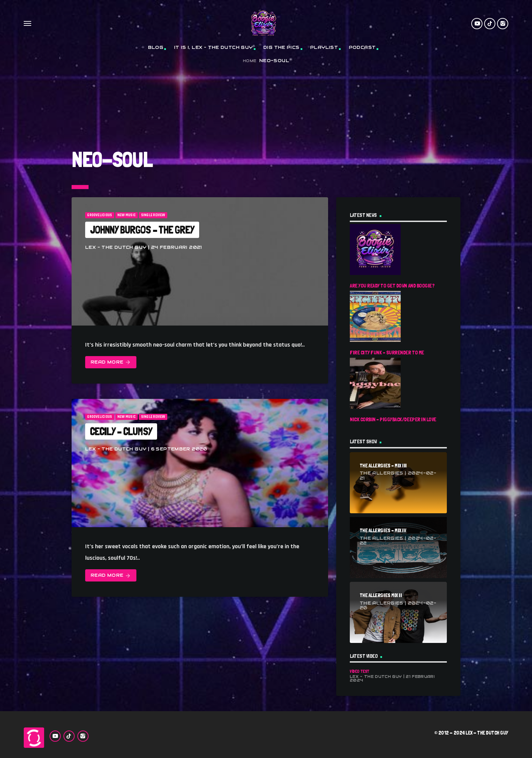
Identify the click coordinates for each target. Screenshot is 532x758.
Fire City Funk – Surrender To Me (387, 353)
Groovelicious (100, 215)
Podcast (362, 47)
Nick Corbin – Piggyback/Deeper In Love (393, 419)
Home (250, 61)
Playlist (324, 47)
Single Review (153, 215)
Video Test (360, 671)
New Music (127, 215)
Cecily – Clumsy (121, 431)
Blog (156, 47)
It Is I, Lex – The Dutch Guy (213, 47)
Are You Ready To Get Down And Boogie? (392, 286)
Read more (111, 362)
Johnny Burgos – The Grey (142, 230)
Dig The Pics (281, 47)
